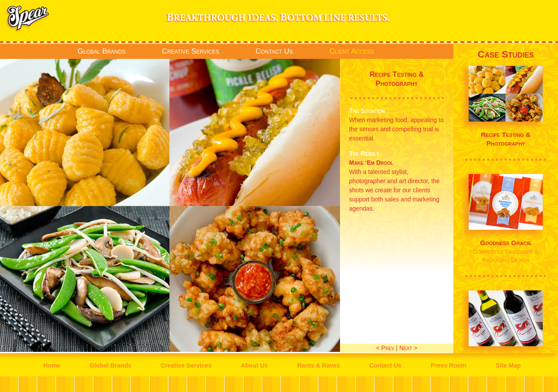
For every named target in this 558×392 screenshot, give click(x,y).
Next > (408, 348)
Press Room (449, 365)
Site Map (508, 365)
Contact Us (274, 51)
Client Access (352, 51)
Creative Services (191, 51)
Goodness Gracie (505, 243)
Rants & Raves (319, 365)
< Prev (385, 348)
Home (52, 365)
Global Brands (102, 51)
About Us (254, 365)
